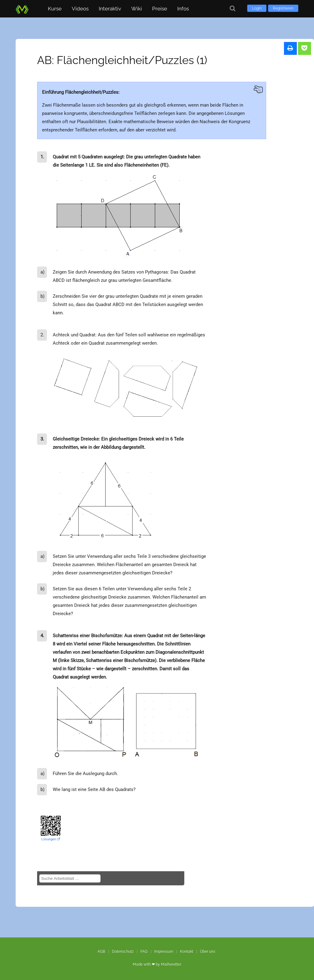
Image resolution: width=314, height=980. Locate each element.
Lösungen (51, 839)
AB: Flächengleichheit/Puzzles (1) (122, 60)
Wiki (137, 9)
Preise (160, 9)
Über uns (208, 952)
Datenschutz (123, 952)
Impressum (164, 952)
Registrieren (283, 8)
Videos (80, 9)
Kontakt (187, 952)
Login (257, 8)
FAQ (144, 952)
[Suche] (233, 8)
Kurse (55, 9)
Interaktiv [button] (110, 9)
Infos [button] (183, 9)
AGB (101, 952)
